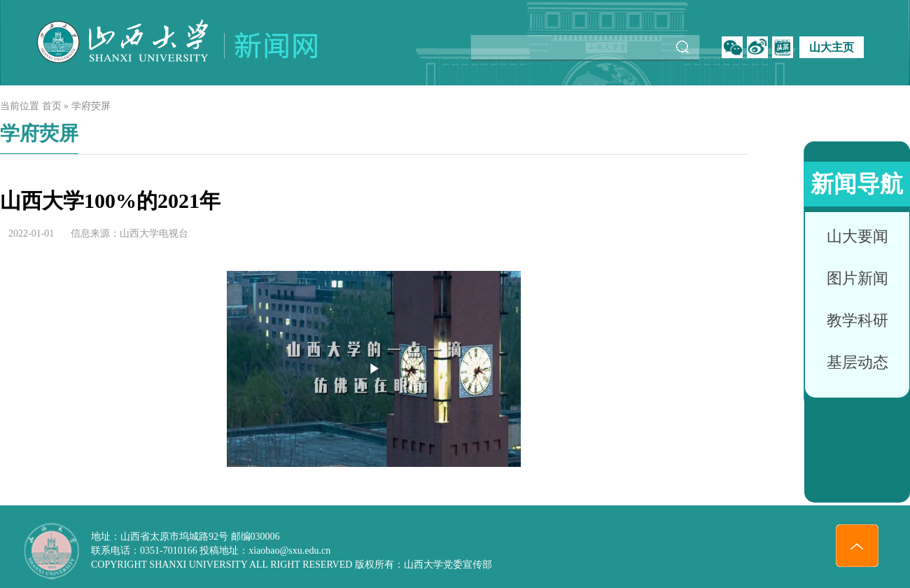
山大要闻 (857, 236)
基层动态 (857, 362)
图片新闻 (857, 278)
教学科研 (857, 320)
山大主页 (832, 47)
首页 (52, 106)
